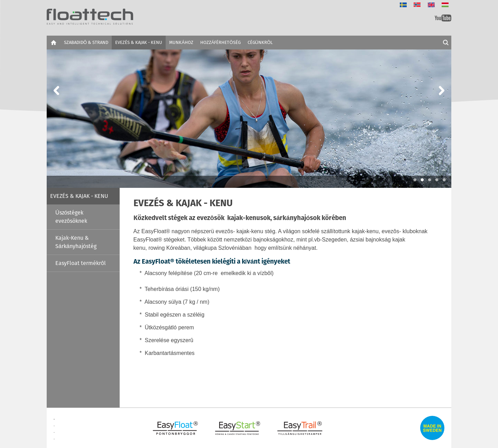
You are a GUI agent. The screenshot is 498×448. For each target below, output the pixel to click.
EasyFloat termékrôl (81, 263)
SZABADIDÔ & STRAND (86, 42)
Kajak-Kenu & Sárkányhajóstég (76, 242)
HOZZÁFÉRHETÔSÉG (220, 42)
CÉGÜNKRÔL (260, 42)
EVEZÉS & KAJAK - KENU (139, 42)
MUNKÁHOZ (181, 42)
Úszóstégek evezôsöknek (71, 217)
